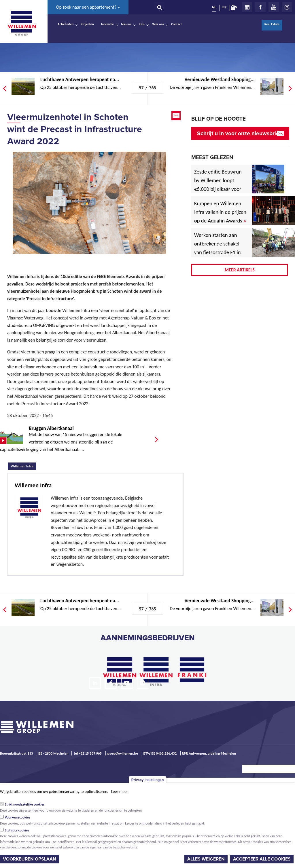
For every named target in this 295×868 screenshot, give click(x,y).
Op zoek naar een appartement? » (88, 7)
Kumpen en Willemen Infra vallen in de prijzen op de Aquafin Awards (220, 212)
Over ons (158, 24)
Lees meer (120, 792)
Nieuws (126, 24)
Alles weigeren (206, 859)
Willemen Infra (23, 465)
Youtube (274, 7)
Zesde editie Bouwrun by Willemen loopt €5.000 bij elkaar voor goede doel (218, 185)
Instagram (287, 7)
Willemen (22, 23)
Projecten (87, 24)
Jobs (142, 24)
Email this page (177, 116)
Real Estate (272, 24)
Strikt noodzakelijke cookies (25, 804)
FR (224, 7)
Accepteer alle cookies (262, 859)
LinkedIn (247, 7)
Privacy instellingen (148, 780)
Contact (176, 24)
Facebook (260, 7)
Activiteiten (66, 24)
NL (214, 7)
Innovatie (108, 24)
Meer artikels (240, 270)
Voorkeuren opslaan (30, 859)
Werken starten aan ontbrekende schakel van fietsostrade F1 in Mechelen (218, 248)
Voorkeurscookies (18, 817)
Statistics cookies (17, 830)
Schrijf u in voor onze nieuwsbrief (239, 133)
